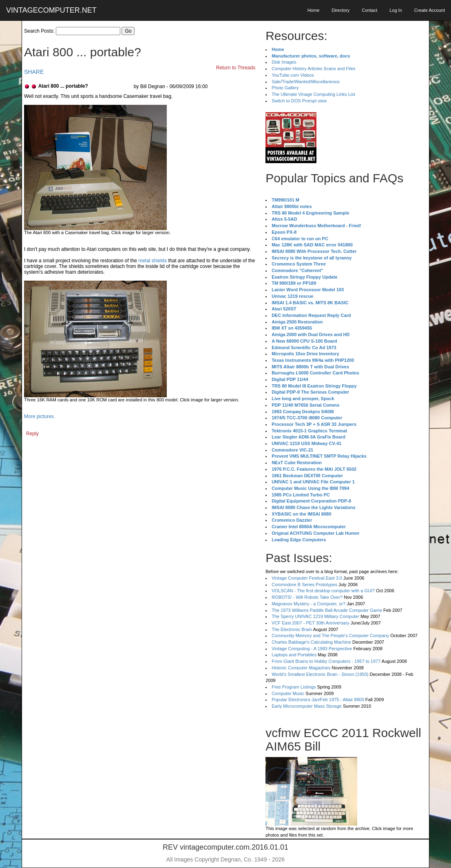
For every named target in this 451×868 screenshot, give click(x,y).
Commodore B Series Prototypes (304, 585)
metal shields (153, 261)
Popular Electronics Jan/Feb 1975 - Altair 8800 (318, 700)
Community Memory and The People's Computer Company (330, 635)
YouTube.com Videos (293, 75)
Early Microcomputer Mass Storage (307, 706)
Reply (32, 434)
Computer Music (288, 693)
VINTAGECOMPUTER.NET (51, 10)
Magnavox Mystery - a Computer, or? (308, 604)
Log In (396, 10)
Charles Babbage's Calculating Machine (311, 642)
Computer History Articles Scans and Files (313, 69)
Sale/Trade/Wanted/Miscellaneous (306, 82)
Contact (369, 10)
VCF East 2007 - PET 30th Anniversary (311, 623)
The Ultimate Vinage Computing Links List (313, 94)
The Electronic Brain (292, 629)
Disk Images (284, 62)
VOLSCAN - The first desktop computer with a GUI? (323, 591)
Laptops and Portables (294, 655)
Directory (340, 10)
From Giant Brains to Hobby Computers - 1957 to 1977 (326, 661)
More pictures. (40, 416)
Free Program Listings (294, 687)
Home (313, 10)
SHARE (34, 72)
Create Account (430, 10)
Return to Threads (236, 68)
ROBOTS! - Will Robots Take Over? (307, 597)
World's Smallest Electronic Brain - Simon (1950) (320, 674)
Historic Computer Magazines (301, 668)
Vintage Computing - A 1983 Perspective (312, 649)
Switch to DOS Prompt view (299, 101)
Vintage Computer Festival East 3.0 (307, 578)
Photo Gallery (285, 88)
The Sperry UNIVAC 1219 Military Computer (315, 616)
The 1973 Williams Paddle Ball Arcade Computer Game (327, 610)
